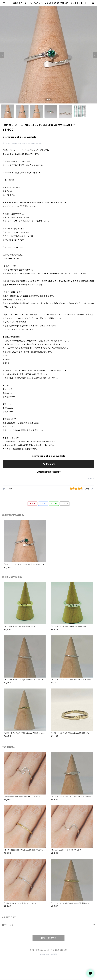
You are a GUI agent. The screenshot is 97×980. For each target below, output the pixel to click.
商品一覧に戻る (48, 938)
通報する (91, 479)
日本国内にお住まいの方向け (48, 472)
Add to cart (49, 464)
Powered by (48, 954)
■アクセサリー (9, 925)
